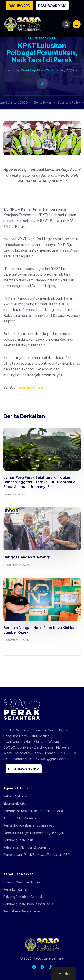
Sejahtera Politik (42, 38)
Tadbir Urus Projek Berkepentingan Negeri (34, 833)
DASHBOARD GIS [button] (52, 5)
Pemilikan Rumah (16, 889)
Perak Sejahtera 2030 (38, 70)
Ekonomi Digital (15, 803)
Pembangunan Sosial (19, 840)
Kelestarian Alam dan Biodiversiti (27, 847)
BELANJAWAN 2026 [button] (24, 769)
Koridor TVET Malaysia (20, 818)
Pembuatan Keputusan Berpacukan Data (33, 811)
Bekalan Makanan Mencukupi (24, 882)
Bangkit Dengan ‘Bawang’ (27, 557)
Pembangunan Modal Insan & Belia (28, 904)
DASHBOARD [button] (20, 5)
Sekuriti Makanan (16, 796)
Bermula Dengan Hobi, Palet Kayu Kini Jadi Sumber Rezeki (40, 630)
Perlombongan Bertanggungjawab (29, 825)
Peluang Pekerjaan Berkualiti (24, 897)
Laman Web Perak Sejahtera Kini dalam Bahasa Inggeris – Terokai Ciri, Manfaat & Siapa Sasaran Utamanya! (40, 482)
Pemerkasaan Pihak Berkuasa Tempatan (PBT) (37, 854)
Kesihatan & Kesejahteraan (23, 911)
